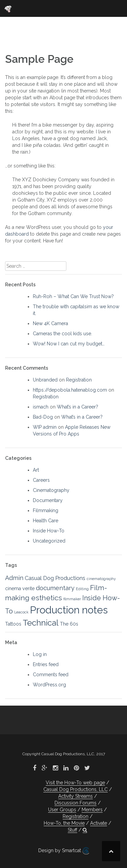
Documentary (48, 500)
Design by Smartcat (64, 851)
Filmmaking (46, 510)
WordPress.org (49, 685)
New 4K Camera (50, 323)
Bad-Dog (43, 417)
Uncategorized (49, 541)
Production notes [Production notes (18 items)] (69, 610)
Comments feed (51, 675)
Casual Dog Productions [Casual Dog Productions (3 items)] (55, 578)
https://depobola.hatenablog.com (70, 390)
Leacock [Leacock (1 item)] (21, 612)
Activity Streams (76, 796)
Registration (79, 380)
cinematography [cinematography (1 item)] (101, 579)
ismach (41, 407)
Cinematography (51, 490)
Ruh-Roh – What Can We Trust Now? (73, 296)
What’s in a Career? (78, 407)
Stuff (72, 830)
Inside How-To (49, 531)
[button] (85, 830)
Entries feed (46, 664)
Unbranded (45, 380)
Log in (40, 654)
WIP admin (45, 427)
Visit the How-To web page (75, 783)
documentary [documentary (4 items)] (55, 588)
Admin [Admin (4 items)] (14, 578)
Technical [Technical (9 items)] (41, 623)
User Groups (62, 810)
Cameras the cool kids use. (62, 334)
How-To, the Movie (64, 823)
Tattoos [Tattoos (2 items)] (13, 624)
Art (36, 470)
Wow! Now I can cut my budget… (69, 344)
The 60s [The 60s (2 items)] (69, 624)
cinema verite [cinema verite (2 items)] (20, 588)
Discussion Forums (76, 803)
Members (92, 810)
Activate (99, 823)
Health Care (46, 521)
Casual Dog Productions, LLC (76, 789)
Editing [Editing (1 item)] (82, 589)
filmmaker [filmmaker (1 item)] (72, 599)
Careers (41, 480)
